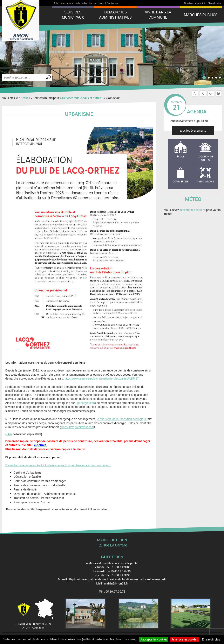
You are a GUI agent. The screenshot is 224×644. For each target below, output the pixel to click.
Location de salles (205, 158)
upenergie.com (85, 403)
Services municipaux (73, 15)
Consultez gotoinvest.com (77, 427)
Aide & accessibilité (194, 3)
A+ (211, 94)
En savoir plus (211, 639)
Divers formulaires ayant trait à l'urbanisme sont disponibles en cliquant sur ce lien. (58, 465)
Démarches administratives (115, 15)
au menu (99, 3)
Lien (9, 434)
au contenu (67, 3)
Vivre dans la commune (158, 15)
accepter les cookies (192, 210)
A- (195, 94)
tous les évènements (193, 130)
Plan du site (214, 3)
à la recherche (84, 3)
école (181, 156)
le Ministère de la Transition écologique (122, 419)
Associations (205, 181)
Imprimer (219, 94)
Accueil (25, 98)
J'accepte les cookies (154, 639)
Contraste (112, 3)
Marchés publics (201, 15)
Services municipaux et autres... (83, 98)
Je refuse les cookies (185, 639)
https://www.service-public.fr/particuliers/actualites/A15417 (102, 379)
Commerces (180, 181)
